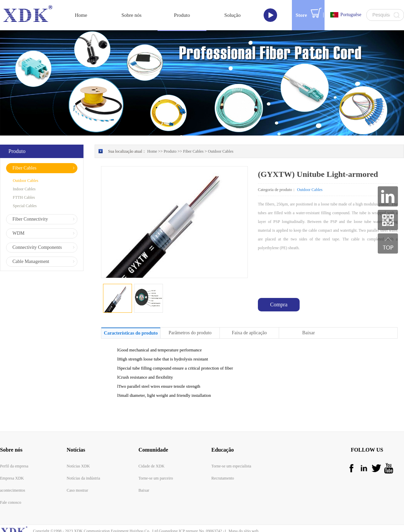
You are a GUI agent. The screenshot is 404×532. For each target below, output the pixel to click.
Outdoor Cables (221, 151)
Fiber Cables (193, 151)
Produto (170, 151)
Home (81, 15)
